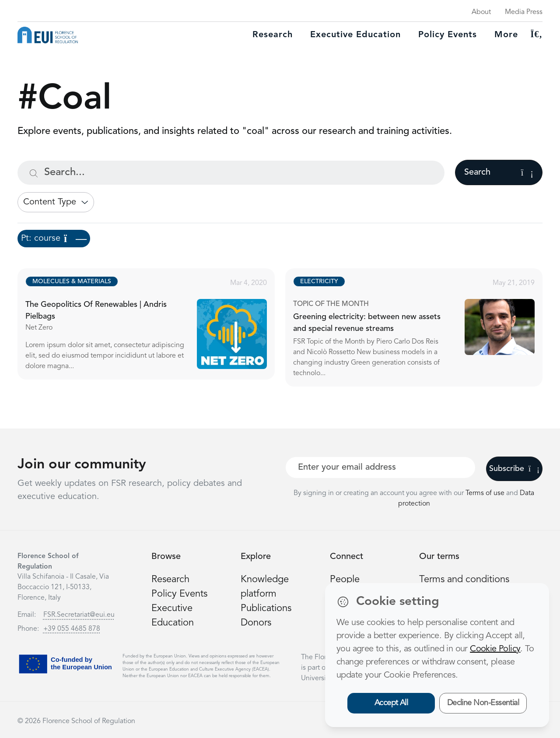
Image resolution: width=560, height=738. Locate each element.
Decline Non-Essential (483, 703)
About (481, 12)
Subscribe (514, 469)
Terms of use (486, 493)
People (345, 580)
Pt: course (54, 239)
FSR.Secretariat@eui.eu (79, 615)
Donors (256, 623)
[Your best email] (380, 467)
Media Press (524, 12)
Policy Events (448, 35)
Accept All (391, 703)
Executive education (355, 35)
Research (273, 35)
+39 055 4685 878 (72, 629)
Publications (266, 608)
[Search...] (231, 173)
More (506, 35)
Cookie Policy (495, 649)
